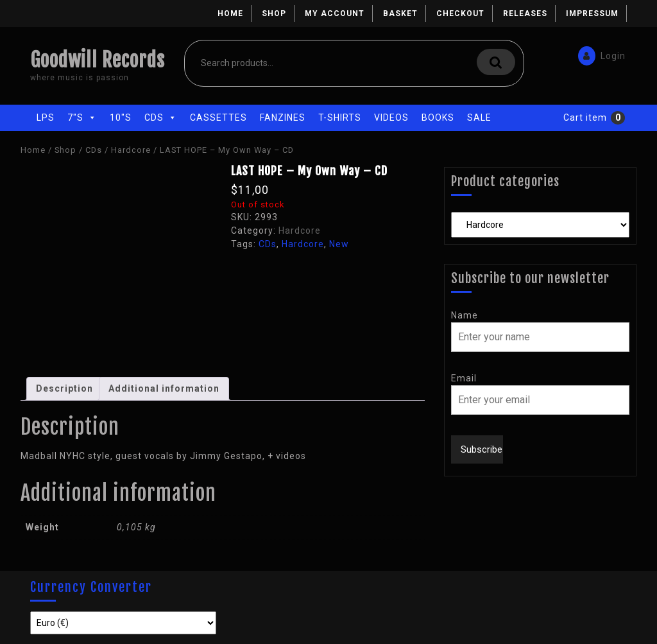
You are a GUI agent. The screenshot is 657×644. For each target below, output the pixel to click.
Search (496, 62)
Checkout (460, 13)
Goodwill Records (98, 60)
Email (464, 378)
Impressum (592, 13)
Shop (274, 13)
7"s (82, 117)
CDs (161, 117)
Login (601, 54)
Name (465, 315)
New (339, 244)
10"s (121, 117)
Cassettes (218, 117)
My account (335, 13)
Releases (525, 13)
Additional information (164, 388)
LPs (46, 117)
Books (438, 117)
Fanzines (283, 117)
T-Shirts (340, 117)
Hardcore (131, 150)
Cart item (585, 117)
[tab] (64, 389)
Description (64, 388)
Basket (400, 13)
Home (230, 13)
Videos (391, 117)
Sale (479, 117)
